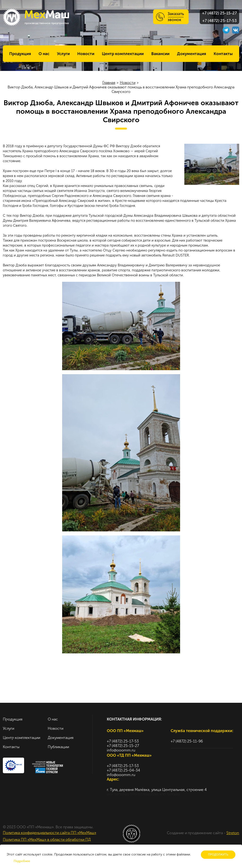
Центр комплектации (123, 54)
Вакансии (160, 54)
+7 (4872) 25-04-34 (123, 770)
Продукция (20, 54)
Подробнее (22, 861)
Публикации (58, 747)
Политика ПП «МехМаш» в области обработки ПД (47, 840)
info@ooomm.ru (121, 750)
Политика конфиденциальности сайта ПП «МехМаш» (50, 833)
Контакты (223, 54)
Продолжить (218, 855)
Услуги (63, 54)
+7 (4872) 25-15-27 (219, 13)
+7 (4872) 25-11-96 (187, 741)
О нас (44, 54)
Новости (86, 54)
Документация (192, 54)
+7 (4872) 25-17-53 (220, 21)
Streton (233, 833)
